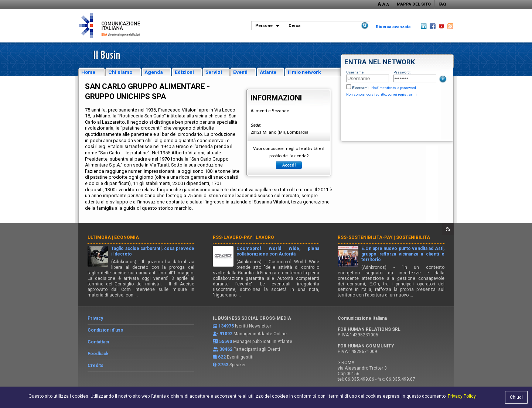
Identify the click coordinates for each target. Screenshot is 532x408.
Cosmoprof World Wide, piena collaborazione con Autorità (278, 251)
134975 (226, 326)
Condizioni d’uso (105, 330)
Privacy (95, 318)
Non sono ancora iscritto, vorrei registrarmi (381, 94)
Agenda (154, 72)
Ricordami (360, 88)
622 (222, 357)
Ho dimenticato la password (394, 88)
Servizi (214, 72)
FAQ (442, 4)
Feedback (98, 354)
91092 (226, 334)
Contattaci (98, 342)
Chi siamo (120, 72)
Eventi (240, 72)
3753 (223, 365)
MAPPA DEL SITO (414, 4)
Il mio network (304, 72)
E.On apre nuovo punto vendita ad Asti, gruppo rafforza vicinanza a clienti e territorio (403, 254)
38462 (226, 349)
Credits (96, 366)
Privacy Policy (462, 396)
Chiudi (516, 397)
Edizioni (184, 72)
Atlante (268, 72)
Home (88, 72)
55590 (226, 342)
